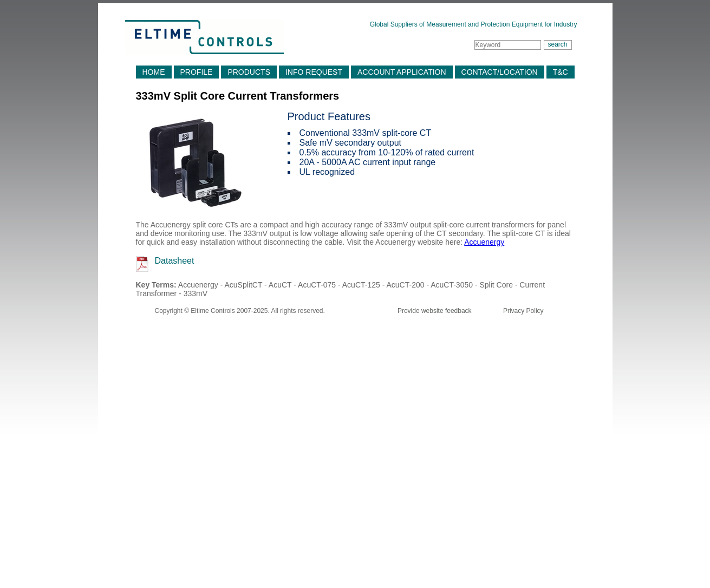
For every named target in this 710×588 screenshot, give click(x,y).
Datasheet (175, 261)
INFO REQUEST (314, 72)
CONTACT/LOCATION (500, 72)
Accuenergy (484, 242)
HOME (154, 72)
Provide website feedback (435, 311)
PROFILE (197, 72)
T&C (561, 72)
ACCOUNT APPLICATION (402, 72)
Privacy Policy (523, 311)
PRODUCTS (249, 72)
